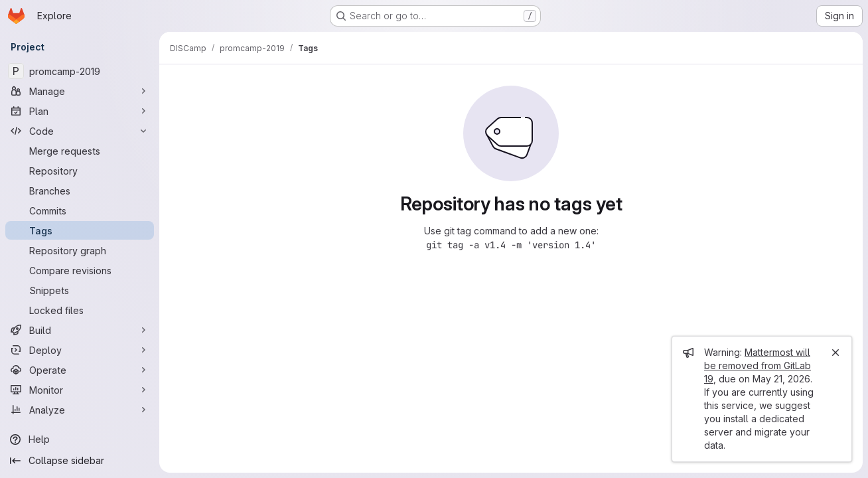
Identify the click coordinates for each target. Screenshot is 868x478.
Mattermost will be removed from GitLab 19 (758, 365)
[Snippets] (80, 290)
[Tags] (80, 230)
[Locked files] (80, 310)
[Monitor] (80, 390)
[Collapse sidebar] (80, 461)
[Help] (80, 439)
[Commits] (80, 210)
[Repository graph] (80, 250)
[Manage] (80, 91)
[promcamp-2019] (80, 71)
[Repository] (80, 171)
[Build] (80, 330)
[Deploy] (80, 350)
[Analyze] (80, 410)
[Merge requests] (80, 151)
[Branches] (80, 191)
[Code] (80, 131)
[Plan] (80, 111)
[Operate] (80, 370)
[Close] (835, 353)
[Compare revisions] (80, 270)
